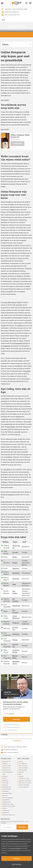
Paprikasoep (6, 813)
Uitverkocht (17, 143)
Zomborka (7, 346)
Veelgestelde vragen (24, 778)
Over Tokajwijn (23, 763)
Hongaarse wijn (6, 770)
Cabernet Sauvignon (8, 798)
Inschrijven (16, 719)
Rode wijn (5, 795)
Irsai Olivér (7, 469)
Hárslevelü (16, 606)
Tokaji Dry (16, 623)
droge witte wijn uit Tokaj (12, 302)
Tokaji (12, 210)
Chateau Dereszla (15, 139)
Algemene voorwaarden (25, 781)
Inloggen (21, 776)
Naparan (15, 568)
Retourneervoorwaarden (25, 783)
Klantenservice (23, 770)
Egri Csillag (11, 427)
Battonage (16, 573)
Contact (21, 761)
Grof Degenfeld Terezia (20, 343)
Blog (20, 774)
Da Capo (15, 552)
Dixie (14, 584)
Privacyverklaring (24, 787)
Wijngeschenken (7, 802)
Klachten (21, 772)
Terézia (15, 640)
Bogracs (4, 778)
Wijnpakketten (6, 800)
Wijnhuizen (5, 781)
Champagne (5, 791)
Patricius (7, 563)
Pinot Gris (16, 579)
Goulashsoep (6, 810)
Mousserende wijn (7, 793)
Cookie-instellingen (24, 785)
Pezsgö (10, 495)
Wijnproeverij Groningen (9, 806)
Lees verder (5, 100)
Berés (6, 557)
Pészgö (15, 563)
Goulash (4, 808)
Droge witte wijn (7, 502)
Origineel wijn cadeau (8, 804)
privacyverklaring (16, 848)
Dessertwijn (5, 783)
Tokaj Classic (6, 552)
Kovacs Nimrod (6, 573)
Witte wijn (5, 785)
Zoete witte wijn (6, 789)
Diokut (15, 557)
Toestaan (16, 858)
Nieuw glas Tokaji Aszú (8, 815)
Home (3, 20)
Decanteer (27, 371)
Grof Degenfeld (7, 606)
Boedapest (5, 776)
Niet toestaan (17, 864)
